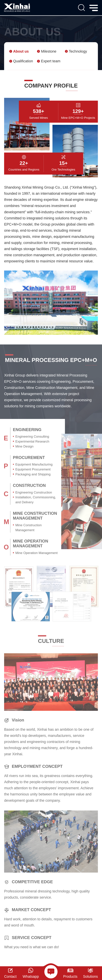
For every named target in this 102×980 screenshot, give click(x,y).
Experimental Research (32, 441)
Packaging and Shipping (33, 474)
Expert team (51, 61)
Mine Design (25, 446)
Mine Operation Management (37, 553)
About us (21, 51)
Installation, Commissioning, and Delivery (36, 500)
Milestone (49, 51)
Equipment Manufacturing (34, 464)
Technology (78, 51)
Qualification (23, 61)
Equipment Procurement (33, 469)
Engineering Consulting (32, 436)
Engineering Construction (34, 492)
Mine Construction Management (29, 528)
